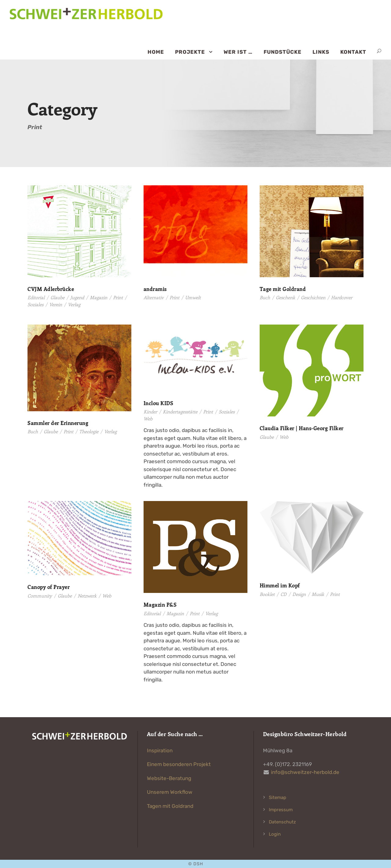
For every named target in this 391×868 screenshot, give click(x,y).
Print (118, 297)
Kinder (150, 412)
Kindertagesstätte (180, 412)
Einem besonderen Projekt (179, 764)
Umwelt (193, 297)
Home (156, 52)
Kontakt (353, 52)
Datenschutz (282, 822)
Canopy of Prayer (49, 587)
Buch (265, 297)
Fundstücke (283, 52)
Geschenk (285, 297)
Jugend (77, 297)
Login (275, 834)
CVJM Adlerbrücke (51, 289)
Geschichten (313, 297)
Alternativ (154, 297)
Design (299, 594)
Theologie (89, 431)
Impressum (281, 810)
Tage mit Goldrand (283, 289)
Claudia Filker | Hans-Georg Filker (302, 428)
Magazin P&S (160, 605)
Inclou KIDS (159, 403)
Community (40, 596)
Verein (56, 304)
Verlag (74, 304)
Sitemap (278, 797)
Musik (318, 594)
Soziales (35, 304)
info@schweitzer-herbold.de (305, 772)
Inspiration (160, 750)
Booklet (267, 594)
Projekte (190, 52)
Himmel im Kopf (280, 585)
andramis (155, 289)
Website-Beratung (169, 778)
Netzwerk (87, 596)
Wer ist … (238, 52)
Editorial (36, 297)
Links (321, 52)
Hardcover (342, 297)
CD (283, 594)
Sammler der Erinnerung (58, 423)
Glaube (57, 297)
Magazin (99, 297)
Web (148, 419)
